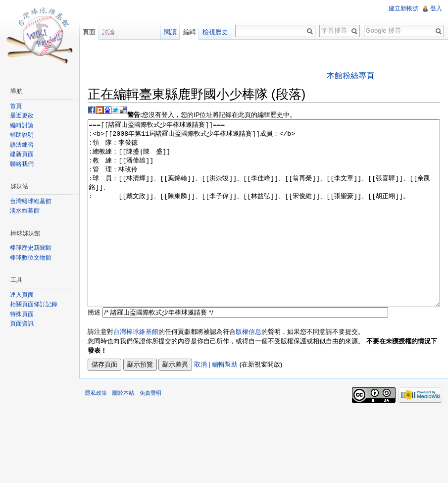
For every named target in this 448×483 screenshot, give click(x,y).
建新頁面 (22, 154)
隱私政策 (96, 430)
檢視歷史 (215, 32)
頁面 (89, 32)
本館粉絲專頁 (350, 76)
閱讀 (170, 32)
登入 (436, 8)
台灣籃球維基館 (31, 201)
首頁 (16, 106)
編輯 (190, 32)
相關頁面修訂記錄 (34, 304)
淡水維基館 (25, 211)
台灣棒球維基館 (136, 369)
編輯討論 (22, 125)
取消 (200, 402)
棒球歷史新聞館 (31, 248)
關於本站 (123, 430)
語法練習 (22, 145)
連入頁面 (22, 295)
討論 (108, 32)
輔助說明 (22, 135)
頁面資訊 (22, 323)
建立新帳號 (403, 8)
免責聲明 (150, 430)
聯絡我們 (22, 164)
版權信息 (249, 369)
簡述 (94, 349)
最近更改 (22, 115)
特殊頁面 (22, 314)
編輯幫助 (225, 402)
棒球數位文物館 (31, 258)
